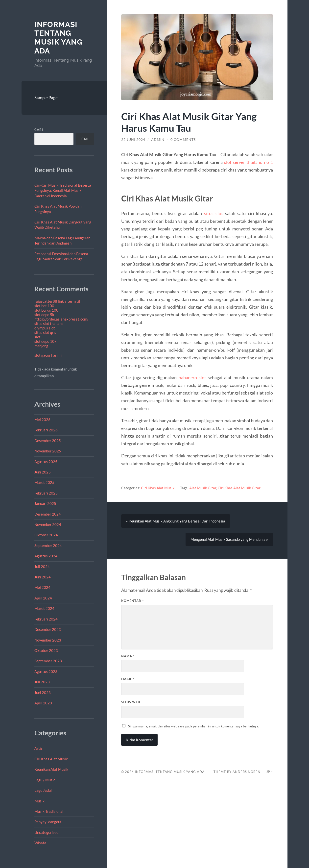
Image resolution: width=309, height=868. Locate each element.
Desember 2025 (48, 441)
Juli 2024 (42, 567)
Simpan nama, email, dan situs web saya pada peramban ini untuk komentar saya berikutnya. (194, 726)
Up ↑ (269, 772)
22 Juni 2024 (133, 140)
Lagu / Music (45, 780)
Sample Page (46, 98)
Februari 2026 (46, 430)
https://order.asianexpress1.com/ (61, 319)
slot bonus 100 (46, 310)
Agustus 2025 (46, 462)
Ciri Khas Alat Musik (51, 759)
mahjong (41, 346)
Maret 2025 (44, 482)
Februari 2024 (46, 619)
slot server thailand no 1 (249, 162)
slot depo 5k (44, 315)
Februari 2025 (46, 493)
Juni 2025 (43, 472)
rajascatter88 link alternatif (57, 301)
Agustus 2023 (46, 671)
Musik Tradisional (49, 811)
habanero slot (192, 377)
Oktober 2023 (46, 650)
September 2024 (48, 546)
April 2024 (43, 598)
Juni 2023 (43, 693)
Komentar (132, 601)
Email (128, 679)
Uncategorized (46, 832)
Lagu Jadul (43, 790)
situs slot (214, 213)
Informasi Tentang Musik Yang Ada (59, 38)
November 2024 (48, 524)
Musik (39, 801)
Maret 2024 (44, 608)
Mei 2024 (42, 587)
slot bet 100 (44, 306)
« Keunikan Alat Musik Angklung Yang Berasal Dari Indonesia (176, 521)
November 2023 (48, 640)
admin (158, 140)
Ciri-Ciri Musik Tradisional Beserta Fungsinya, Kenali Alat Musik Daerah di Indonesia (63, 190)
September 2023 (48, 661)
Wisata (40, 843)
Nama (128, 656)
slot (37, 337)
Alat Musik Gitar (203, 488)
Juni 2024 (43, 577)
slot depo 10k (45, 341)
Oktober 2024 (46, 535)
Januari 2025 (45, 503)
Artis (38, 748)
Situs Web (131, 702)
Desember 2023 (48, 629)
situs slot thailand (49, 323)
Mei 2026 (42, 420)
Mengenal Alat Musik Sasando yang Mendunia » (229, 539)
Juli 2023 (42, 682)
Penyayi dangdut (48, 822)
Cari (39, 130)
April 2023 (43, 703)
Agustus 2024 (46, 556)
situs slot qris (45, 332)
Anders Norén (247, 772)
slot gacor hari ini (48, 355)
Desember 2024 (48, 514)
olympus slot (45, 328)
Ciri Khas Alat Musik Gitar (239, 488)
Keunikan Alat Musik (51, 769)
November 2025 (48, 451)
